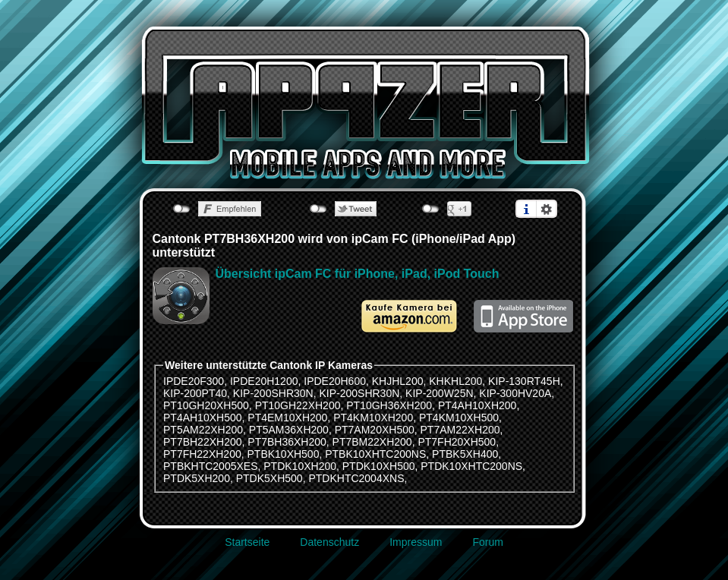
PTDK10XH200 (300, 466)
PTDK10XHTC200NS (471, 466)
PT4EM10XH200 (287, 418)
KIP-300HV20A (515, 393)
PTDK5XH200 (197, 478)
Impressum (416, 542)
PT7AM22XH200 (460, 430)
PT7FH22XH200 (202, 454)
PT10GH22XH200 (298, 405)
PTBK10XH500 (284, 454)
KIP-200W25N (439, 393)
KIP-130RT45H (524, 381)
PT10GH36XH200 (389, 405)
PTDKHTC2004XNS (356, 478)
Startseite (247, 542)
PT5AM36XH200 (289, 430)
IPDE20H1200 (264, 381)
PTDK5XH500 (269, 478)
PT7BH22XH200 (203, 442)
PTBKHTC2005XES (211, 466)
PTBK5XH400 (465, 454)
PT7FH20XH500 (457, 442)
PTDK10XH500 (379, 466)
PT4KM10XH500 (459, 418)
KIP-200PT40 (195, 393)
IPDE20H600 (335, 381)
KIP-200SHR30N (273, 393)
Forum (487, 542)
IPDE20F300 (194, 381)
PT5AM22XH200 (203, 430)
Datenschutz (329, 542)
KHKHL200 (455, 381)
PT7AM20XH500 (375, 430)
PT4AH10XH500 (203, 418)
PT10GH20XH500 (206, 405)
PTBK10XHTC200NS (375, 454)
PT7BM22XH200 (372, 442)
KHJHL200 (398, 381)
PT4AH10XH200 (477, 405)
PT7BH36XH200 (287, 442)
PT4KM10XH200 (373, 418)
